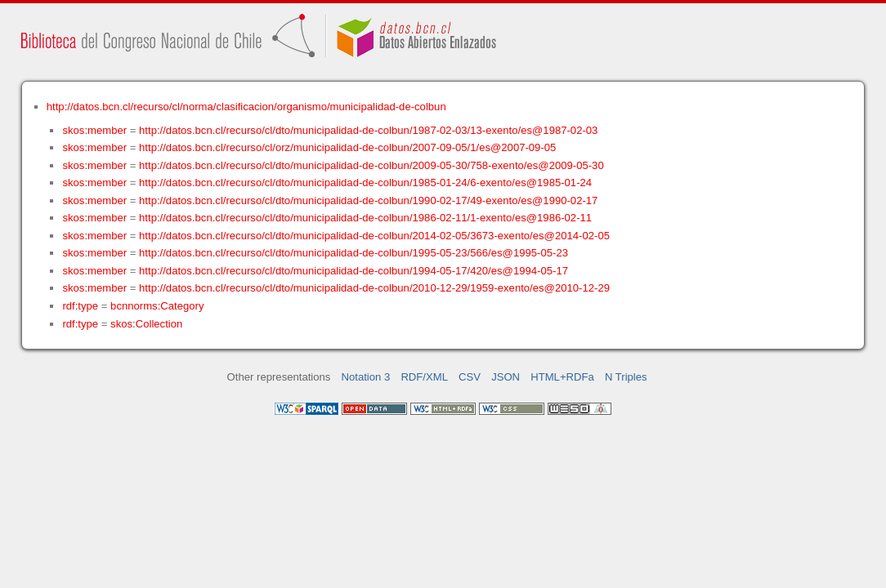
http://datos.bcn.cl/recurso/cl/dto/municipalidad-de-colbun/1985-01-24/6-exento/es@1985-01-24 (365, 183)
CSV (470, 377)
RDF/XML (424, 377)
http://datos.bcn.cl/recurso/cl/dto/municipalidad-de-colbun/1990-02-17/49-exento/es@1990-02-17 (368, 200)
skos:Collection (146, 324)
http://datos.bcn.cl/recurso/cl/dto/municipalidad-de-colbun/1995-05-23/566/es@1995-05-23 (354, 253)
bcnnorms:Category (157, 306)
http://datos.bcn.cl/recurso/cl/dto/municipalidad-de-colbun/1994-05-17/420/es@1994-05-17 (354, 271)
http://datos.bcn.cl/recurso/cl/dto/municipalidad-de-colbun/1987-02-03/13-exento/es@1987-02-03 (368, 130)
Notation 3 (366, 377)
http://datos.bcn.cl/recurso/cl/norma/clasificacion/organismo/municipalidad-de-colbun (246, 107)
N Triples (626, 377)
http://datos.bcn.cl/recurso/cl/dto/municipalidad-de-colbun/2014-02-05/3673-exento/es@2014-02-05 (374, 236)
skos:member (94, 130)
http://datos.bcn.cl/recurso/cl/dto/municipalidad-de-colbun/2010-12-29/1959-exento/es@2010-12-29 (374, 288)
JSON (506, 377)
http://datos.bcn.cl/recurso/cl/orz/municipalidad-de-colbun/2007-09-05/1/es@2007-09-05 (347, 147)
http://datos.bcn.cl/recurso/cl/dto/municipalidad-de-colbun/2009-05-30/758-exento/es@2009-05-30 (371, 165)
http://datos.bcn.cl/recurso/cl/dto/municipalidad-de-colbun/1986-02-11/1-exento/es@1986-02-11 (365, 218)
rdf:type (80, 306)
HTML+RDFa (562, 377)
